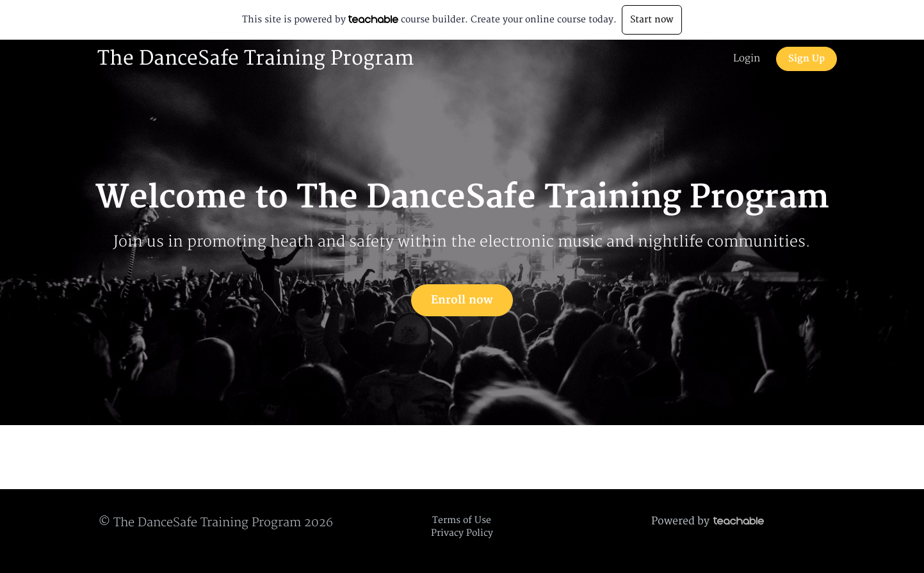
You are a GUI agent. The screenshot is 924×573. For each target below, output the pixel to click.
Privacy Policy (462, 533)
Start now (652, 20)
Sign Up (806, 59)
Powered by (708, 521)
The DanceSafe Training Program (255, 59)
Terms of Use (462, 520)
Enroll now (462, 300)
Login (747, 59)
